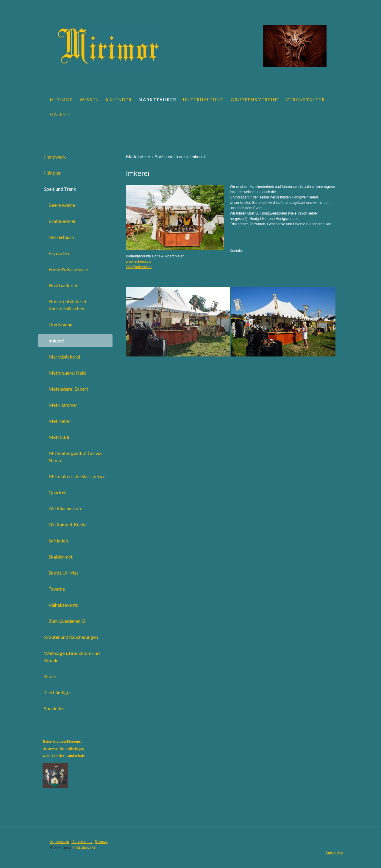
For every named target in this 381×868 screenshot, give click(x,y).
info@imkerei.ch (139, 267)
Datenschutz (82, 842)
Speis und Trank (60, 189)
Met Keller (60, 421)
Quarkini (57, 492)
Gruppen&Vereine (255, 100)
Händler (52, 173)
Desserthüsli (61, 237)
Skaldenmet (61, 557)
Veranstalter (306, 100)
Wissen (89, 100)
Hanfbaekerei (63, 285)
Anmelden (334, 853)
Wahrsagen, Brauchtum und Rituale (72, 657)
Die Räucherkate (65, 508)
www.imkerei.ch (138, 262)
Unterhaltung (204, 100)
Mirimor (62, 100)
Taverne (57, 589)
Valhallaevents (63, 605)
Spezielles (54, 708)
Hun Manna (60, 324)
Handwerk (55, 157)
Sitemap (102, 842)
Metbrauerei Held (67, 373)
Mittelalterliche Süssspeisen (77, 476)
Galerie (61, 114)
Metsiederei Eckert (68, 389)
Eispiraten (59, 253)
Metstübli (59, 437)
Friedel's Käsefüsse (68, 269)
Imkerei (56, 341)
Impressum (60, 842)
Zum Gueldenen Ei (67, 621)
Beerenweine (62, 205)
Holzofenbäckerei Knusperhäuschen (67, 305)
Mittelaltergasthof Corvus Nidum (75, 457)
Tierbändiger (58, 692)
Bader (50, 676)
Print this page (84, 847)
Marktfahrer (157, 100)
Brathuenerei (62, 221)
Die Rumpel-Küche (68, 524)
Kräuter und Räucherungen (71, 637)
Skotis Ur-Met (63, 573)
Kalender (119, 100)
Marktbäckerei (64, 357)
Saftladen (58, 541)
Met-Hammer (63, 405)
